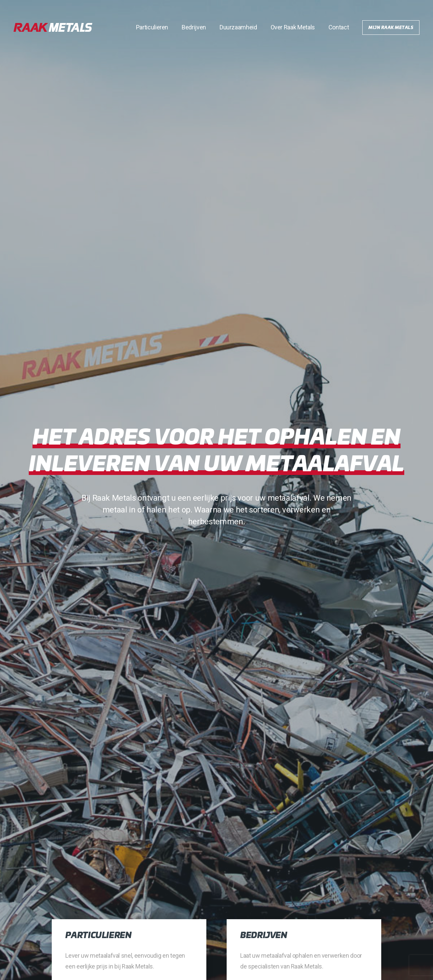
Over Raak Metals (293, 27)
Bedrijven (194, 27)
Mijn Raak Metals (391, 27)
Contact (339, 27)
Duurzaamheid (238, 27)
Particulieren (152, 27)
